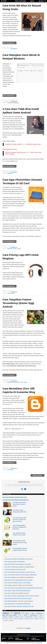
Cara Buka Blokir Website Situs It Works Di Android (18, 599)
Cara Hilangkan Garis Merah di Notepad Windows (21, 57)
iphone (27, 613)
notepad (10, 103)
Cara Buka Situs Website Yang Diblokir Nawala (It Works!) (19, 504)
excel (41, 615)
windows (16, 103)
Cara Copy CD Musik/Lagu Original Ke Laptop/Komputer (19, 567)
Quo (30, 642)
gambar (11, 617)
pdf (40, 619)
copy (11, 619)
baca (4, 619)
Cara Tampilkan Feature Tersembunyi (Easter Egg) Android (18, 303)
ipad (32, 619)
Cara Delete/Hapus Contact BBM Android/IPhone (17, 604)
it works (17, 617)
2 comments (14, 381)
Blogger (28, 628)
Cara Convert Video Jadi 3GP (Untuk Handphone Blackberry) (21, 575)
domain (15, 619)
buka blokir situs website (10, 615)
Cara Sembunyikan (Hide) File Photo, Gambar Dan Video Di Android (20, 520)
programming (33, 615)
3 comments (14, 172)
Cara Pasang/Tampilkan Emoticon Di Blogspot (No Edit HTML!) (20, 527)
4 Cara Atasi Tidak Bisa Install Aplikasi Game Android (21, 111)
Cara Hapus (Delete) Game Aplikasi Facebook (17, 593)
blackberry (40, 613)
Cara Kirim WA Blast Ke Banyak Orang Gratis (22, 7)
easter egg (17, 382)
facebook (5, 617)
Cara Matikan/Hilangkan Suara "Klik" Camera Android (18, 601)
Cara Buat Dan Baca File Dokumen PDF (15, 570)
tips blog (10, 470)
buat (7, 619)
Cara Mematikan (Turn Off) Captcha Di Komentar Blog (19, 390)
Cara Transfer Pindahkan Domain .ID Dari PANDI (17, 583)
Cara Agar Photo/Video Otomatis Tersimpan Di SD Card (22, 181)
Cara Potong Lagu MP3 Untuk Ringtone (21, 257)
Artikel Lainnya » (38, 475)
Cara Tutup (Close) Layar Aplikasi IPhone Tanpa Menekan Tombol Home (23, 588)
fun (22, 382)
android (10, 173)
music (13, 293)
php (44, 619)
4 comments (14, 292)
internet (17, 613)
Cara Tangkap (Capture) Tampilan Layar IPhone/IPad (18, 585)
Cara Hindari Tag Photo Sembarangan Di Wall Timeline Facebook (22, 596)
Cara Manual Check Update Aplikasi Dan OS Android (18, 580)
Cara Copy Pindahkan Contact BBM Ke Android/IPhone (19, 577)
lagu (9, 293)
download (21, 619)
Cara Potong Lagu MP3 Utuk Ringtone (14, 562)
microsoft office (29, 617)
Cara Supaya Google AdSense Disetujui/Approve (16, 500)
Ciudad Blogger (39, 642)
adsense (41, 617)
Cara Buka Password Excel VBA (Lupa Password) (18, 564)
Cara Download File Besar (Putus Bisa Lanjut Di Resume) (20, 572)
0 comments (14, 49)
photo (15, 249)
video (19, 249)
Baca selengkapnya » (9, 43)
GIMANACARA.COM (24, 482)
